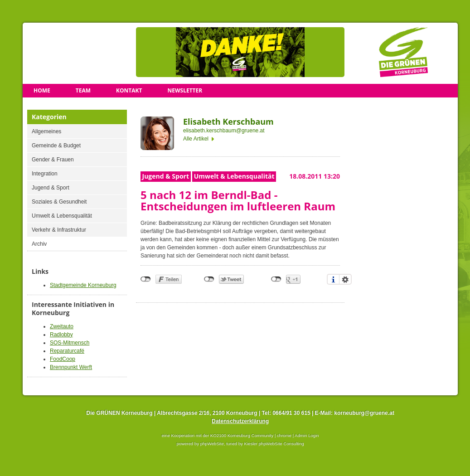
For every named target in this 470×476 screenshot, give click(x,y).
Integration (45, 174)
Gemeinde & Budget (56, 146)
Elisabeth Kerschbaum (228, 121)
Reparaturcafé (67, 351)
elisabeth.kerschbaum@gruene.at (224, 131)
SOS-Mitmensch (70, 343)
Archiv (39, 244)
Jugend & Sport (51, 188)
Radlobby (61, 335)
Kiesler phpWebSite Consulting (274, 444)
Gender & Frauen (53, 160)
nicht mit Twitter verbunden (209, 279)
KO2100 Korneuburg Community (242, 435)
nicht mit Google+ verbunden (276, 279)
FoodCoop (63, 359)
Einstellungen (345, 279)
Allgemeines (46, 131)
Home (42, 90)
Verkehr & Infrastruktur (59, 230)
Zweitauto (62, 326)
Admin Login (307, 435)
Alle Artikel (196, 139)
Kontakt (129, 90)
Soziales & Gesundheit (59, 202)
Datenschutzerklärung (240, 421)
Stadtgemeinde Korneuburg (83, 285)
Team (83, 90)
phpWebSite (212, 444)
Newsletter (185, 90)
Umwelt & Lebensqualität (62, 216)
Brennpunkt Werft (71, 367)
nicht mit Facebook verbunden (146, 279)
